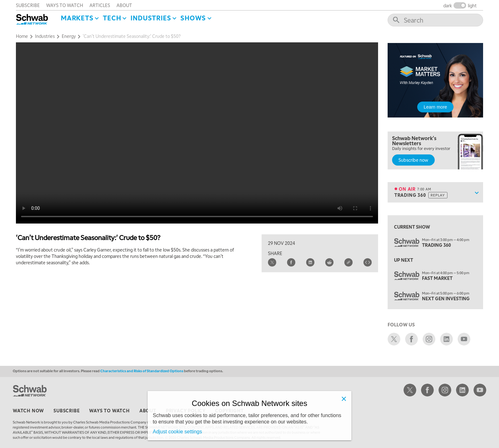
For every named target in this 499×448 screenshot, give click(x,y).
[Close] (344, 399)
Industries (151, 18)
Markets (77, 18)
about (124, 5)
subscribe (28, 5)
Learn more (435, 107)
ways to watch (65, 5)
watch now (28, 410)
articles (100, 5)
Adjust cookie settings (177, 432)
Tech (112, 18)
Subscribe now (413, 160)
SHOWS (193, 18)
